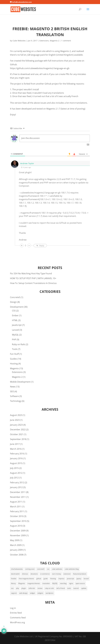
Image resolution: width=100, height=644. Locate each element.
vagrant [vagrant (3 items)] (14, 593)
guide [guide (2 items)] (46, 579)
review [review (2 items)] (40, 588)
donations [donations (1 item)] (34, 574)
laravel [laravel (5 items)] (86, 579)
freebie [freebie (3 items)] (14, 579)
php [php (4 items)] (18, 588)
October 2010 (17, 516)
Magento (14, 368)
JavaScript (17, 325)
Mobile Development (20, 382)
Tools (15, 349)
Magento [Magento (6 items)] (22, 583)
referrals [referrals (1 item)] (32, 588)
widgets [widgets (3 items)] (40, 593)
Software (14, 396)
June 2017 (15, 444)
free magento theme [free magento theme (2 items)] (26, 579)
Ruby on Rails (19, 344)
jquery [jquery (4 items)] (79, 579)
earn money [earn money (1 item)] (57, 574)
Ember (15, 315)
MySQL (15, 335)
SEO (12, 391)
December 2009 (18, 531)
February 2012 (17, 482)
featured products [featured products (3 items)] (80, 574)
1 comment (66, 41)
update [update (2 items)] (84, 588)
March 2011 (16, 507)
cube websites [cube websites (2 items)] (57, 569)
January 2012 (16, 487)
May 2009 (15, 540)
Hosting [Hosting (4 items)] (53, 579)
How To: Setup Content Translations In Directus (33, 283)
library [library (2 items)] (13, 583)
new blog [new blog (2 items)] (63, 583)
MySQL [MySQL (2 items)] (55, 583)
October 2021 (17, 434)
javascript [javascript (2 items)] (70, 579)
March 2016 (16, 449)
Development (17, 307)
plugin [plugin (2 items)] (24, 588)
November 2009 (18, 535)
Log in (13, 608)
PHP (14, 340)
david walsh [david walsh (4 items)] (15, 574)
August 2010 (16, 526)
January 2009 (16, 550)
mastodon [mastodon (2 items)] (46, 583)
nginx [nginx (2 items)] (71, 583)
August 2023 (16, 415)
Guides (13, 359)
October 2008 (17, 555)
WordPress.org (17, 622)
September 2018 (18, 439)
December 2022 (18, 430)
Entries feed (16, 613)
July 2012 (14, 478)
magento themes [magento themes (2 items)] (34, 583)
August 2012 (16, 473)
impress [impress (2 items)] (61, 579)
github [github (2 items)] (39, 579)
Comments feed (18, 618)
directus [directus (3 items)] (25, 574)
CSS (14, 311)
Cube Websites (19, 41)
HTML (15, 320)
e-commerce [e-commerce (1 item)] (45, 574)
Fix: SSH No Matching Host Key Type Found (31, 273)
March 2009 (16, 545)
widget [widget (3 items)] (32, 593)
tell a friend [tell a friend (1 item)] (61, 588)
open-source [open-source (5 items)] (80, 583)
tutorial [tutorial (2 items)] (76, 588)
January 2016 (16, 458)
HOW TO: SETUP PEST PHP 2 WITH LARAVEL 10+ (33, 278)
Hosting (14, 364)
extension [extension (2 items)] (67, 574)
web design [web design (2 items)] (23, 593)
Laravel (15, 330)
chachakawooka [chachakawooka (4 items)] (17, 569)
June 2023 (15, 420)
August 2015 (16, 463)
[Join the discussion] (55, 138)
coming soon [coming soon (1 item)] (30, 569)
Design (13, 302)
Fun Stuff (14, 354)
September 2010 (18, 521)
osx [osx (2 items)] (12, 588)
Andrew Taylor (27, 163)
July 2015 (14, 468)
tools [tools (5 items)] (69, 588)
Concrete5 (15, 297)
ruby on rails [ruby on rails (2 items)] (49, 588)
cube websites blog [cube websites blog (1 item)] (72, 569)
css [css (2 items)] (48, 569)
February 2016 (17, 454)
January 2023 (16, 425)
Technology (16, 401)
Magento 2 (54, 41)
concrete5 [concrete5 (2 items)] (41, 569)
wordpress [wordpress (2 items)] (50, 593)
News (13, 387)
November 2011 (18, 497)
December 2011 (18, 492)
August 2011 (16, 502)
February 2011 (17, 511)
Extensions (44, 41)
